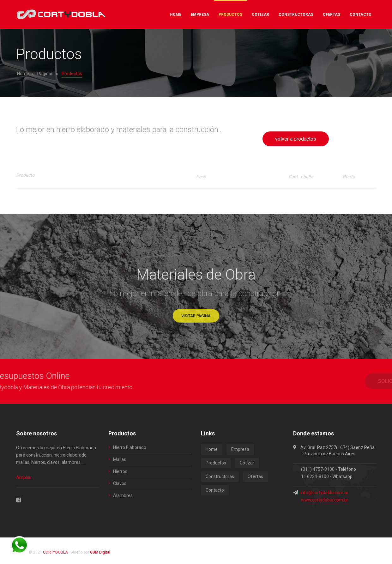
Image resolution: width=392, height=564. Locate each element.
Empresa (240, 449)
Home (23, 74)
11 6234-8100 (315, 476)
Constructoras (220, 476)
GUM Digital (100, 552)
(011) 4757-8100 (318, 469)
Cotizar (247, 463)
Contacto (215, 490)
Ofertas (255, 476)
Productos (216, 463)
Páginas (45, 74)
